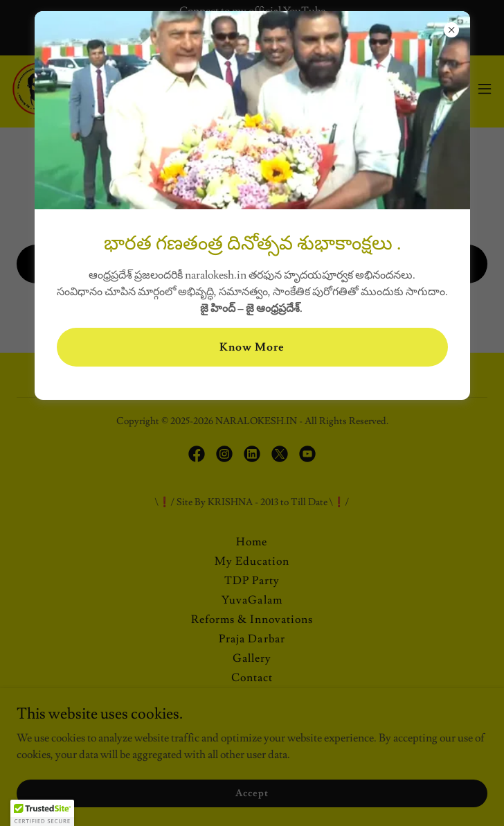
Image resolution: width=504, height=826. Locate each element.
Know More (252, 347)
